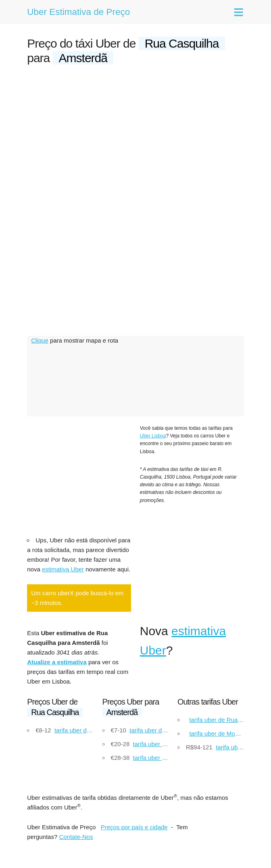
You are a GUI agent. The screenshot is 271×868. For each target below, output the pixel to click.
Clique (40, 340)
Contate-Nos (76, 837)
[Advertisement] (135, 134)
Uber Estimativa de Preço (78, 12)
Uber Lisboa (153, 436)
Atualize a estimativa (57, 662)
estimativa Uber (63, 569)
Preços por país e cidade (134, 827)
